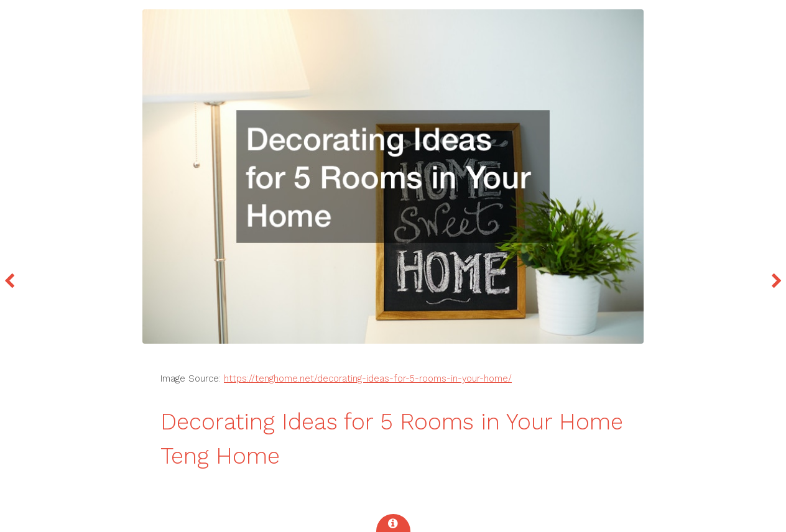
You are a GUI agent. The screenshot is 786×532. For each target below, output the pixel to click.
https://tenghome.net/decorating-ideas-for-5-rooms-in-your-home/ (368, 378)
